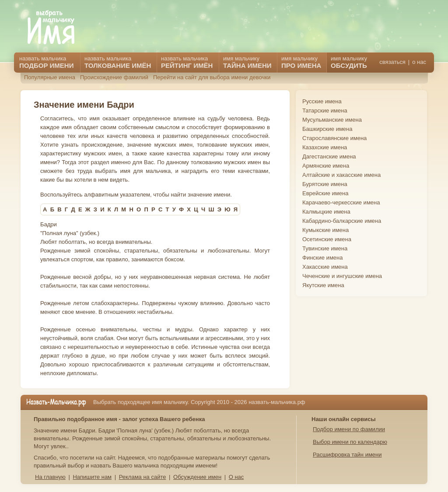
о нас (419, 62)
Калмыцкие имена (326, 212)
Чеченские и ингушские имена (342, 276)
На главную (50, 477)
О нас (236, 477)
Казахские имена (325, 147)
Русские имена (322, 101)
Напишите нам (92, 477)
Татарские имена (325, 111)
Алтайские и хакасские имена (341, 175)
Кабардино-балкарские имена (342, 221)
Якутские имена (323, 285)
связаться (392, 62)
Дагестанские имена (329, 156)
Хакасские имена (325, 267)
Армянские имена (326, 166)
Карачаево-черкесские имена (341, 202)
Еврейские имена (325, 193)
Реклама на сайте (143, 477)
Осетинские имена (327, 239)
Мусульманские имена (332, 120)
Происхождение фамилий (114, 77)
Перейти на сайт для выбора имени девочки (212, 77)
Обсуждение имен (197, 477)
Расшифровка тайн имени (347, 455)
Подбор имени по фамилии (349, 429)
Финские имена (322, 258)
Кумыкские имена (325, 230)
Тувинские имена (325, 248)
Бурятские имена (325, 184)
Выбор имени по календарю (350, 442)
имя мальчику (349, 62)
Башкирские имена (327, 129)
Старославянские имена (334, 138)
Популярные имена (50, 77)
